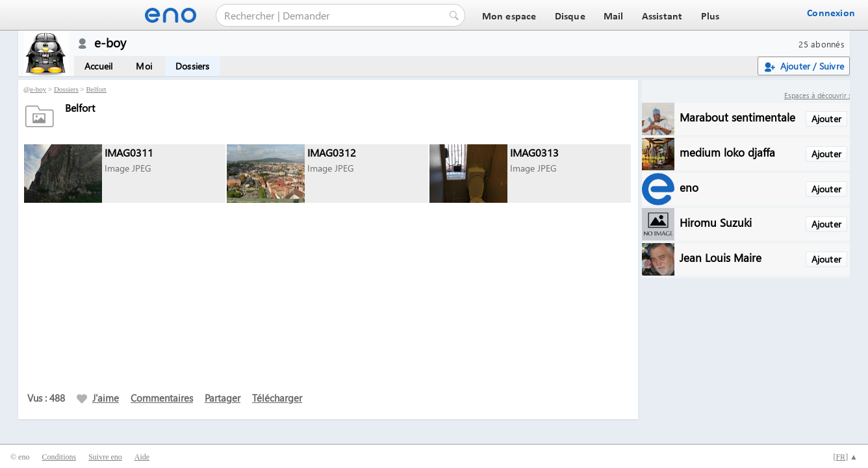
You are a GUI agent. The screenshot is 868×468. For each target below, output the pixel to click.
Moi (144, 66)
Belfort (96, 89)
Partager (223, 398)
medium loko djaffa (727, 152)
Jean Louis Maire (721, 257)
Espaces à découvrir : (817, 95)
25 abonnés (822, 44)
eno (689, 187)
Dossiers (193, 66)
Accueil (98, 66)
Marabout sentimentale (737, 117)
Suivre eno (105, 457)
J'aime (98, 398)
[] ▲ (845, 457)
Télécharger (277, 398)
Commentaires (162, 398)
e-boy (38, 89)
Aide (142, 457)
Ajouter (826, 119)
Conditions (59, 457)
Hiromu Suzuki (716, 222)
